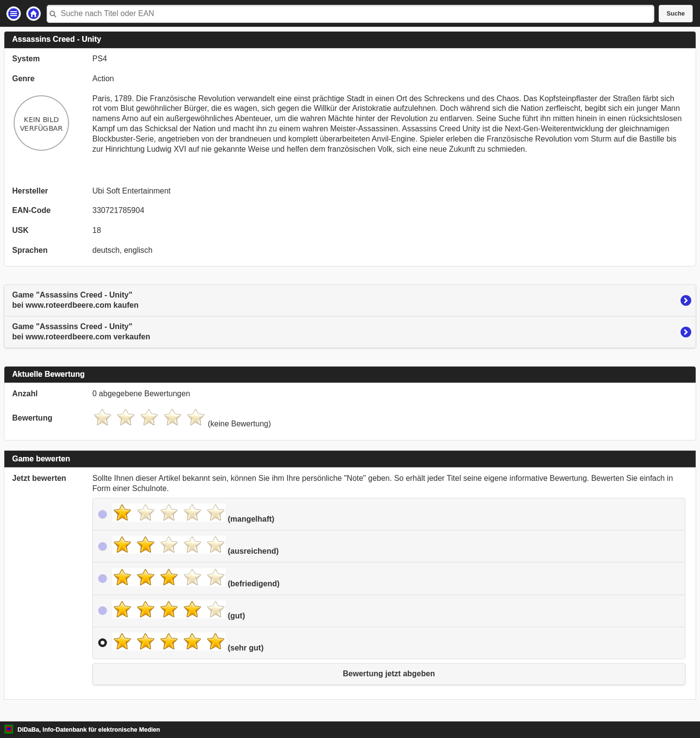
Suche (676, 14)
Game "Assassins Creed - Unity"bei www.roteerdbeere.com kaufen (75, 300)
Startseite (34, 14)
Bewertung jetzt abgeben (389, 674)
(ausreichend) (195, 545)
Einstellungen (14, 14)
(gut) (179, 610)
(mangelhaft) (193, 513)
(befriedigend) (196, 578)
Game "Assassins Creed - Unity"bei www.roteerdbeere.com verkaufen (81, 332)
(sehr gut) (188, 642)
